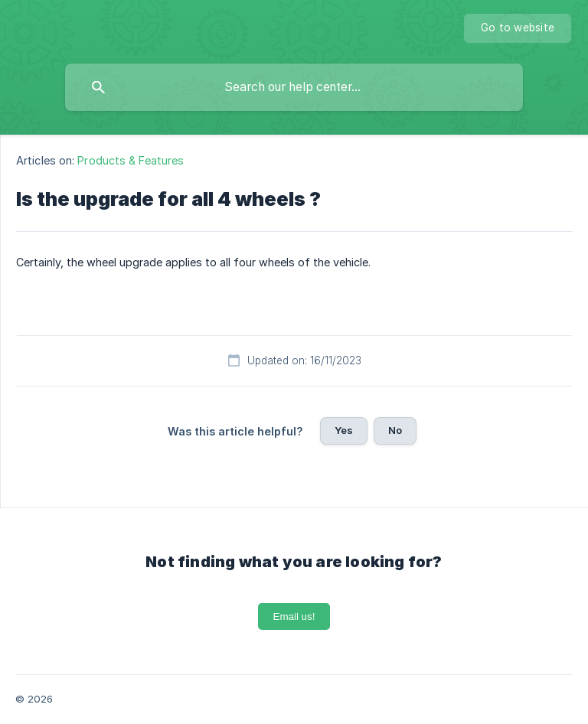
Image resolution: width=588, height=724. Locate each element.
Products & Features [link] (131, 160)
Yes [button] (344, 430)
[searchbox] (294, 87)
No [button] (395, 430)
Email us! (294, 616)
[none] (518, 28)
